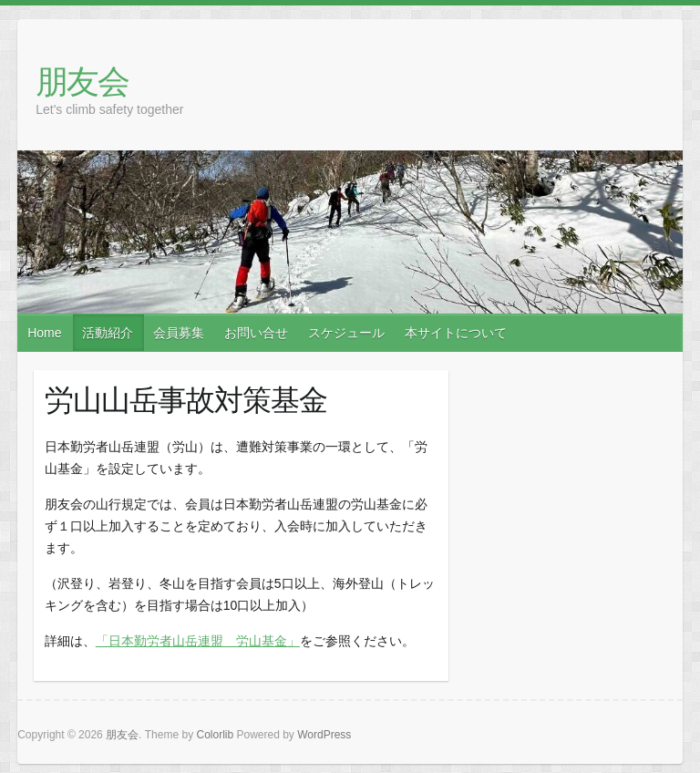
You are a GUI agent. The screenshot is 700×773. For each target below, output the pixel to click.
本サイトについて (456, 333)
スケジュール (346, 333)
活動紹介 (108, 333)
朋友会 (82, 81)
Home (44, 333)
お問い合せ (256, 333)
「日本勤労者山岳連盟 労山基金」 (198, 641)
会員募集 (179, 333)
